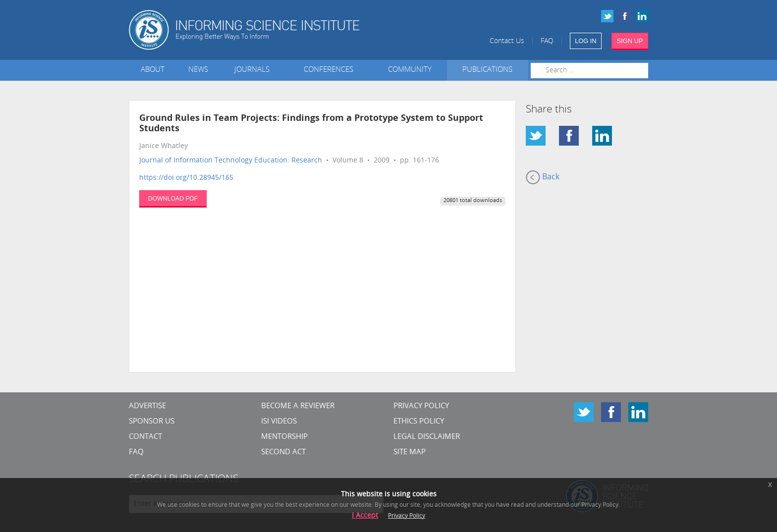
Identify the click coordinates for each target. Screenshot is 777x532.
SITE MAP (410, 452)
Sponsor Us (152, 422)
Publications (487, 70)
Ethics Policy (419, 422)
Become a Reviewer (298, 406)
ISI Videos (279, 422)
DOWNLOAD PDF (173, 199)
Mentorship (284, 437)
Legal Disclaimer (427, 437)
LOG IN (585, 41)
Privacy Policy (421, 406)
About (153, 70)
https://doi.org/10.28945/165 (186, 178)
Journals (254, 70)
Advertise (147, 406)
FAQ (547, 41)
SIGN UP (630, 41)
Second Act (283, 452)
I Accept (365, 516)
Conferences (331, 70)
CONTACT (145, 437)
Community (410, 70)
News (198, 70)
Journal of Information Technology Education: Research (231, 161)
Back (543, 177)
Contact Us (507, 41)
